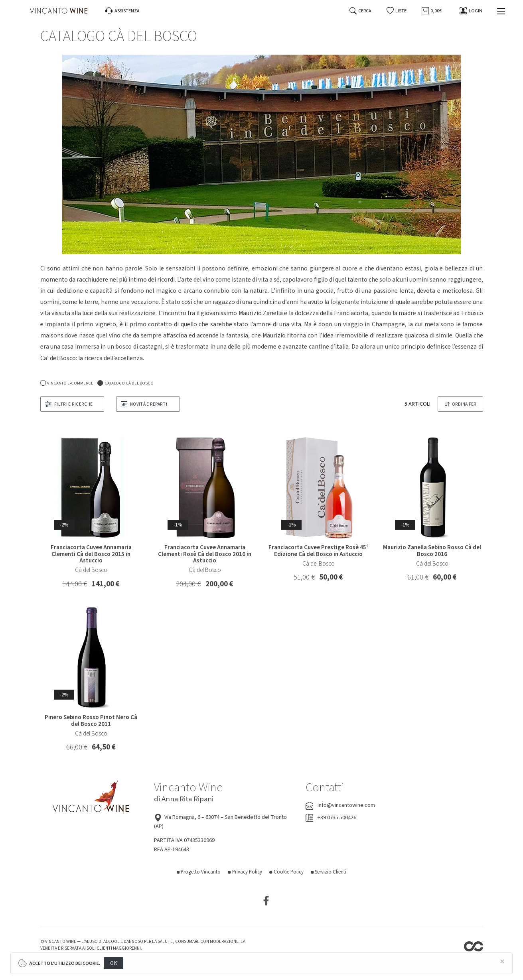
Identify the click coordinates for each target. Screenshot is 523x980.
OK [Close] (113, 963)
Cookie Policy (286, 872)
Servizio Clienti (329, 872)
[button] (397, 11)
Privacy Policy (245, 872)
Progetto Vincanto (199, 872)
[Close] (502, 962)
